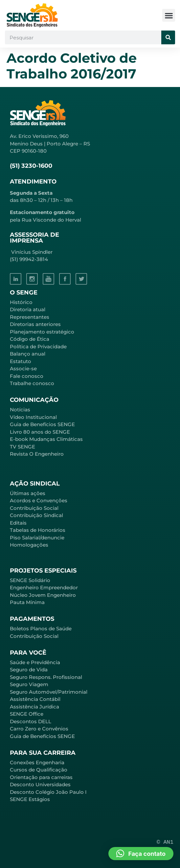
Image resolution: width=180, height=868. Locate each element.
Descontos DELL (31, 721)
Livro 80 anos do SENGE (40, 432)
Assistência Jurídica (34, 707)
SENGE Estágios (30, 799)
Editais (18, 523)
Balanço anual (28, 354)
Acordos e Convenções (39, 500)
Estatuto (21, 361)
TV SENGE (22, 447)
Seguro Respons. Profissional (46, 677)
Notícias (20, 410)
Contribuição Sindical (36, 515)
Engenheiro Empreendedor (44, 587)
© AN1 (165, 842)
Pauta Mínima (27, 602)
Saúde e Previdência (35, 662)
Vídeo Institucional (33, 417)
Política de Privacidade (38, 347)
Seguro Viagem (29, 684)
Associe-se (23, 369)
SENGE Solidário (30, 580)
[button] (169, 15)
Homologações (29, 545)
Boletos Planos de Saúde (41, 629)
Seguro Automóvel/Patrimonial (49, 692)
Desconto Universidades (40, 784)
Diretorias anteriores (35, 324)
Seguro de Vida (29, 670)
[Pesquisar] (168, 37)
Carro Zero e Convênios (39, 729)
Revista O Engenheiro (37, 454)
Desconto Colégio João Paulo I (48, 792)
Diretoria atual (28, 309)
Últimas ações (28, 493)
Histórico (21, 302)
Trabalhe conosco (32, 383)
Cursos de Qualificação (39, 770)
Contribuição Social (34, 508)
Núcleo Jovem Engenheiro (43, 595)
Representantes (30, 317)
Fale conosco (27, 376)
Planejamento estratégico (42, 332)
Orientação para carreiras (41, 777)
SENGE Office (27, 714)
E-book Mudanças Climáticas (46, 439)
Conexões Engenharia (37, 762)
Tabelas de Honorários (38, 530)
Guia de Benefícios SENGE (42, 736)
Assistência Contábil (35, 699)
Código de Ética (30, 339)
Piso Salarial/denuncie (37, 538)
